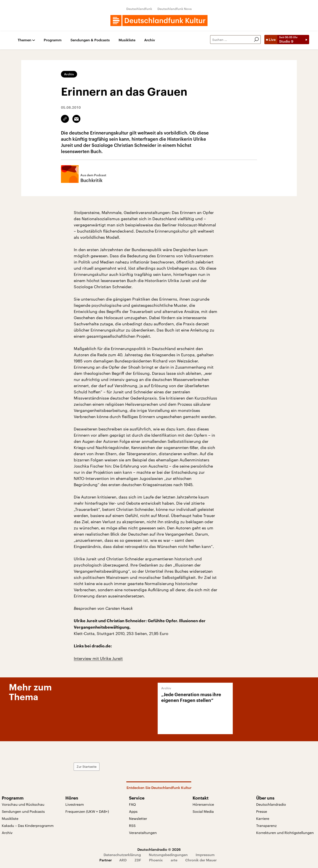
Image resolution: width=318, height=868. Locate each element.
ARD (123, 860)
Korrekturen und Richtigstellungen (285, 833)
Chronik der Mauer (201, 860)
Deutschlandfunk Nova (175, 9)
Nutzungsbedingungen (168, 855)
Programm (53, 40)
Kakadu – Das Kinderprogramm (28, 825)
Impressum (205, 855)
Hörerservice (203, 804)
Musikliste (127, 40)
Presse (262, 811)
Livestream (75, 804)
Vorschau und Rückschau (23, 804)
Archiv (150, 40)
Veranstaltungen (143, 833)
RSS (132, 825)
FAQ (132, 804)
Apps (133, 811)
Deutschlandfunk (139, 9)
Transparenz (266, 825)
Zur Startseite (87, 767)
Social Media (203, 811)
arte (174, 860)
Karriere (263, 818)
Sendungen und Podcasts (23, 811)
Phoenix (156, 860)
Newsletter (138, 818)
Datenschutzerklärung (122, 855)
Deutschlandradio (271, 804)
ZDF (138, 860)
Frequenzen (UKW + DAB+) (87, 811)
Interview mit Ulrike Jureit (98, 658)
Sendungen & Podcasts (90, 40)
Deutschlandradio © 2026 (159, 849)
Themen (25, 40)
